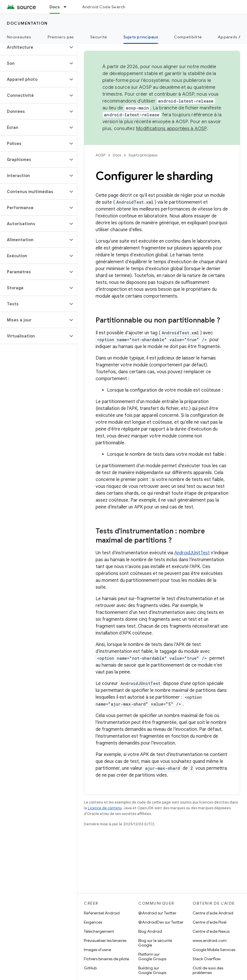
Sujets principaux (143, 155)
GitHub (90, 968)
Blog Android (150, 931)
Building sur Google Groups (152, 970)
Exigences (93, 922)
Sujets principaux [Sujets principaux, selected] (141, 37)
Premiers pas (61, 37)
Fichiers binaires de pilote (106, 959)
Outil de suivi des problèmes (208, 970)
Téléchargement (99, 931)
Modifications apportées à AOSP (171, 129)
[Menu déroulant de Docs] (68, 7)
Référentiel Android (102, 913)
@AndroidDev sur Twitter (161, 922)
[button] (34, 47)
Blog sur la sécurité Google (155, 943)
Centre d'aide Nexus (211, 931)
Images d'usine (97, 950)
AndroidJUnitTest (192, 553)
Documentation (27, 23)
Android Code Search (104, 7)
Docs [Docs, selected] (55, 7)
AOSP (100, 155)
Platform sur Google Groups (152, 957)
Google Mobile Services (214, 950)
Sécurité (99, 37)
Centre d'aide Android (213, 913)
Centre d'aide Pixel (210, 922)
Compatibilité (188, 37)
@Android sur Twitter (157, 913)
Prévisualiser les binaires (105, 940)
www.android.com (210, 940)
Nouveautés (19, 37)
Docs (117, 155)
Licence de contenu (105, 808)
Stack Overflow (207, 959)
